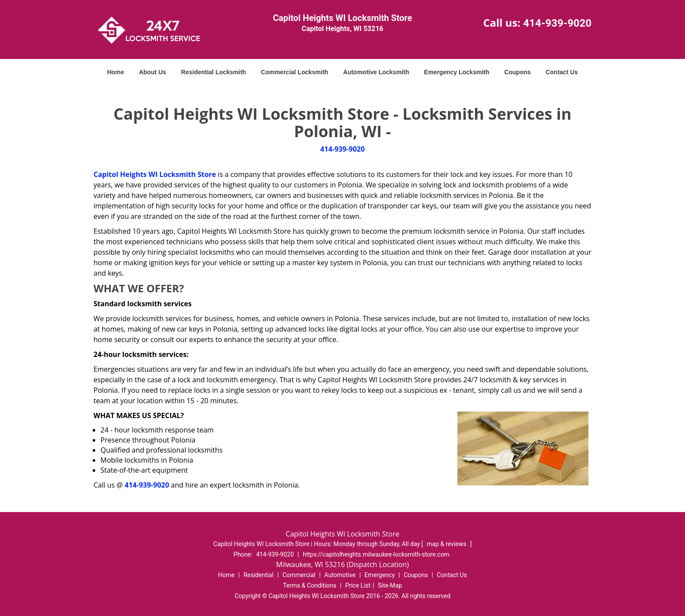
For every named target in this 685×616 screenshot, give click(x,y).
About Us (152, 72)
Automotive (340, 575)
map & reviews (447, 544)
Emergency (379, 575)
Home (116, 72)
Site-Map (390, 585)
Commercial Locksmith (294, 72)
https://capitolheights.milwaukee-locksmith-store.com (376, 554)
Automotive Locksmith (376, 72)
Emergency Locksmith (457, 72)
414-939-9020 (557, 23)
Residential (258, 575)
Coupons (517, 72)
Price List (358, 585)
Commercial (299, 575)
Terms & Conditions (310, 585)
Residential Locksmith (214, 72)
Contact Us (562, 72)
